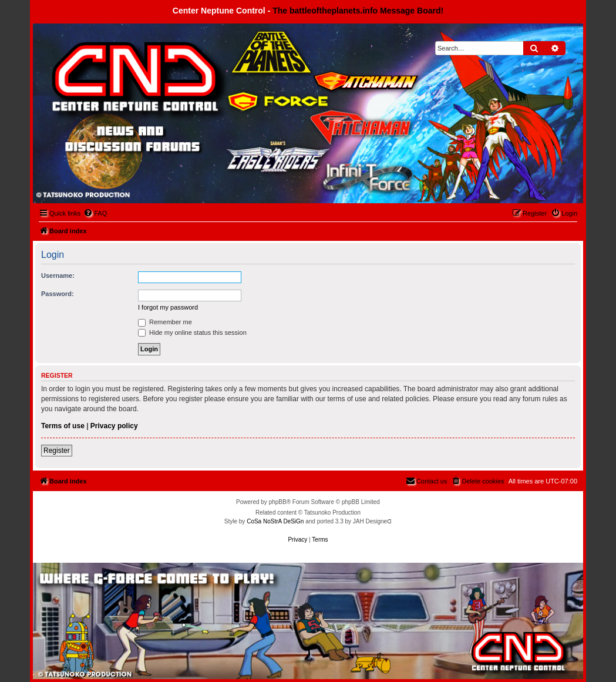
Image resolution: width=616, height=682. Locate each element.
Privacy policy (114, 426)
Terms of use (63, 426)
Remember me (165, 322)
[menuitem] (95, 213)
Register (57, 451)
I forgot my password (168, 307)
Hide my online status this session (192, 332)
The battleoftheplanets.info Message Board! (358, 11)
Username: (58, 276)
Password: (58, 294)
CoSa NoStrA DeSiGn (275, 521)
